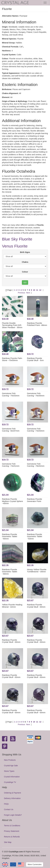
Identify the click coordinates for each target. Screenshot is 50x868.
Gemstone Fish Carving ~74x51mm (11, 465)
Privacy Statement (12, 831)
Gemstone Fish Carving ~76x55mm (36, 394)
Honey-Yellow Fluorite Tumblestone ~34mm (37, 571)
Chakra (25, 262)
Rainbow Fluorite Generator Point (35, 500)
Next (28, 293)
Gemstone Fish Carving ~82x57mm (11, 430)
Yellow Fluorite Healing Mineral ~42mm (12, 606)
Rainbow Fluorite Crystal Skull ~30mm (36, 606)
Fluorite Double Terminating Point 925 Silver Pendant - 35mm (12, 325)
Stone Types (9, 771)
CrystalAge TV (10, 782)
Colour (25, 272)
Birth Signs (25, 252)
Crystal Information (12, 777)
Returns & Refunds (12, 837)
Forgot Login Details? (13, 815)
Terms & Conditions (12, 826)
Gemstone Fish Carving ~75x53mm (11, 394)
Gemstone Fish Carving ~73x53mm (36, 430)
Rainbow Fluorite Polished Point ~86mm (37, 324)
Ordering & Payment (12, 793)
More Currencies (35, 864)
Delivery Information (12, 798)
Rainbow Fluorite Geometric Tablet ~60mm (10, 536)
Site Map (8, 842)
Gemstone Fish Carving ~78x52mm (36, 465)
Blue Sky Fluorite (17, 239)
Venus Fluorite (15, 246)
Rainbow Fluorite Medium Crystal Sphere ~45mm (12, 501)
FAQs (6, 804)
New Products (10, 760)
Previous (21, 293)
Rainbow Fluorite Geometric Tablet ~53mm (35, 536)
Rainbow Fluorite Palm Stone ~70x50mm (12, 359)
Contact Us (9, 809)
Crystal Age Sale (11, 766)
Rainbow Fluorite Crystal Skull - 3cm (35, 359)
